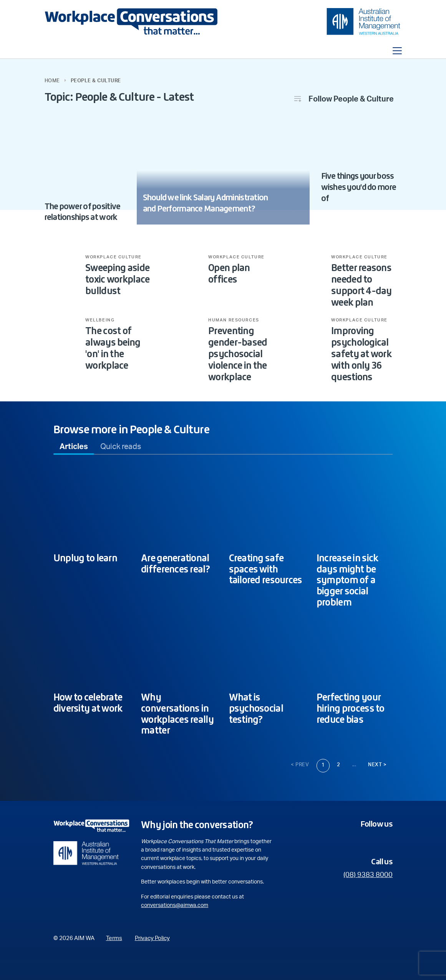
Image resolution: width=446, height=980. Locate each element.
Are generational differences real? (175, 563)
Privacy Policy (152, 938)
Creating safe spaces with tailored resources (266, 569)
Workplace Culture (114, 257)
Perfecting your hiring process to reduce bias (351, 708)
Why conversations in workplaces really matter (177, 714)
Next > (377, 765)
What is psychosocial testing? (256, 708)
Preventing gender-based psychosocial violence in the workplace (238, 354)
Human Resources (234, 320)
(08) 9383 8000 (368, 875)
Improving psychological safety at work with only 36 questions (361, 354)
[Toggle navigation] (397, 51)
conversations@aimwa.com (175, 905)
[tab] (74, 447)
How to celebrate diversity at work (88, 703)
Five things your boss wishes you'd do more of (359, 187)
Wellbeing (100, 320)
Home (52, 81)
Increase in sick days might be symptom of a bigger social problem (347, 580)
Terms (114, 938)
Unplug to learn (85, 558)
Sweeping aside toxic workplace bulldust (117, 279)
